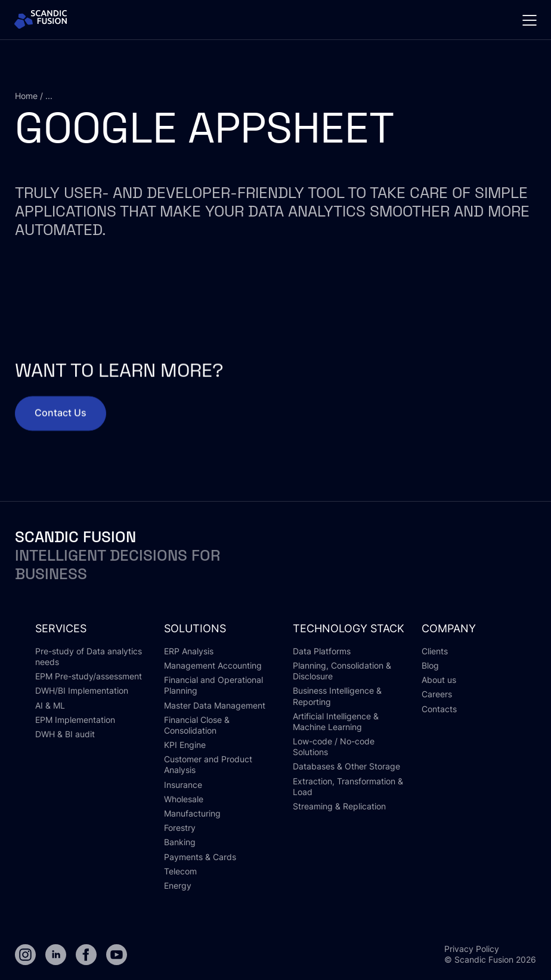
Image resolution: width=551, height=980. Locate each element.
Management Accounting (213, 665)
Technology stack (349, 628)
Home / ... (34, 96)
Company (449, 628)
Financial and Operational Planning (213, 685)
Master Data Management (215, 705)
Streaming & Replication (339, 806)
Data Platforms (322, 651)
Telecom (180, 871)
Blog (430, 665)
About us (439, 680)
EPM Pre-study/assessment (89, 676)
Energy (178, 885)
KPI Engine (185, 745)
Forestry (180, 828)
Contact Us (61, 422)
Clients (435, 651)
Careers (437, 694)
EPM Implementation (75, 720)
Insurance (183, 785)
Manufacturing (192, 813)
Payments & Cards (200, 857)
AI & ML (50, 705)
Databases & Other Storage (346, 766)
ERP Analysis (189, 651)
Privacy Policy (472, 949)
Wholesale (184, 799)
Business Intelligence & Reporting (337, 696)
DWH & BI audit (65, 734)
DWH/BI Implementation (82, 690)
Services (61, 628)
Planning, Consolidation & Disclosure (342, 671)
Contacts (439, 709)
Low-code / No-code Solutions (334, 746)
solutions (195, 628)
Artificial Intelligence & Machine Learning (336, 721)
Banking (180, 842)
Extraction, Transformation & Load (348, 786)
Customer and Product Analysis (208, 764)
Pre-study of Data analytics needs (89, 656)
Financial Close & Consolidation (197, 725)
